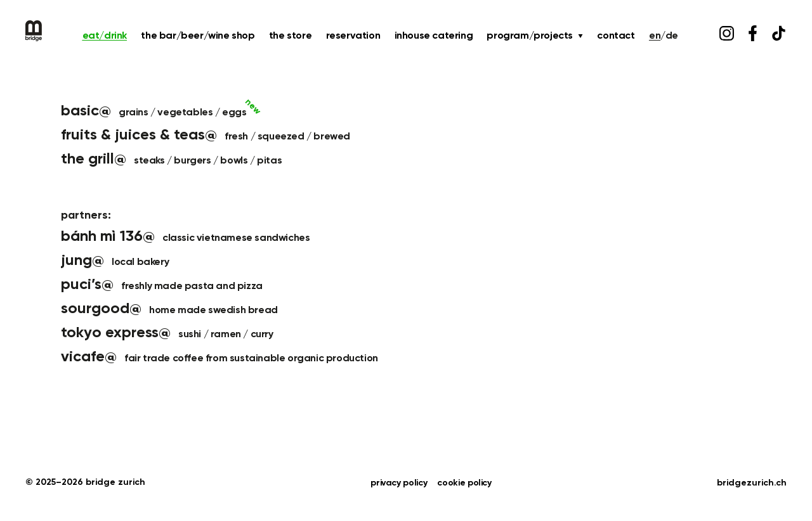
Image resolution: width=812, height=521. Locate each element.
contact (616, 36)
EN (655, 36)
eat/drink (105, 36)
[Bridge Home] (34, 31)
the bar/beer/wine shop (198, 36)
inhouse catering (434, 36)
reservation (353, 36)
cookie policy (464, 483)
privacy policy (399, 483)
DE (672, 36)
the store (290, 36)
